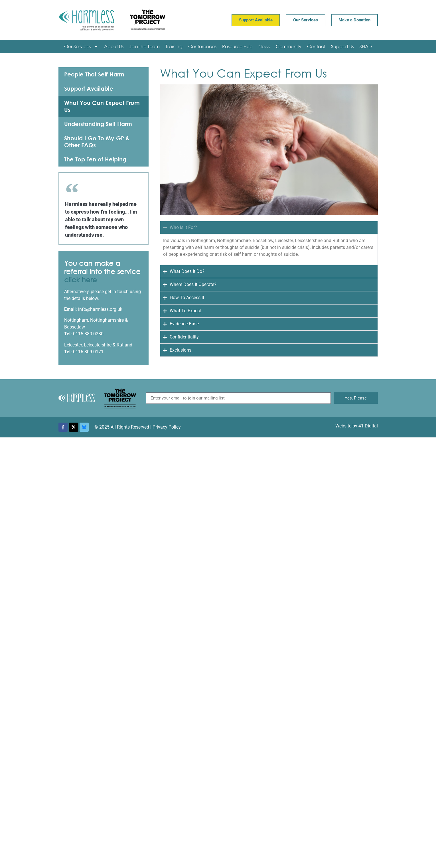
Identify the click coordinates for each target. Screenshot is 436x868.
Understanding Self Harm (98, 124)
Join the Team (144, 46)
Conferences (202, 46)
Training (174, 46)
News (264, 46)
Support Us (342, 46)
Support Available (89, 89)
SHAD (366, 46)
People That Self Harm (94, 74)
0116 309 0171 (88, 352)
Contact (316, 46)
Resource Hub (237, 46)
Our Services (81, 46)
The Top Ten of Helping (95, 159)
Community (289, 46)
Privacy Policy (167, 427)
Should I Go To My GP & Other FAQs (97, 142)
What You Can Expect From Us (102, 106)
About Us (114, 46)
